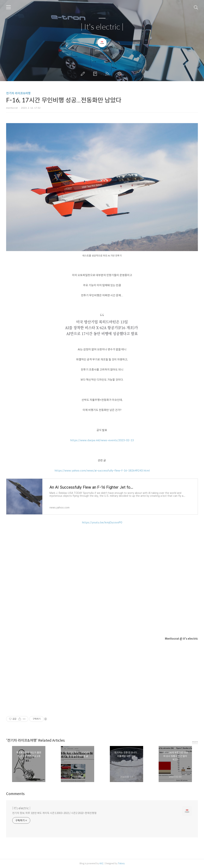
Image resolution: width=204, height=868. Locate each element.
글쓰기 (84, 74)
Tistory (121, 863)
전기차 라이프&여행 (18, 93)
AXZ (101, 863)
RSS (108, 74)
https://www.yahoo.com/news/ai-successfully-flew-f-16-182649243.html (102, 470)
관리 (120, 74)
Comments (15, 794)
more (195, 742)
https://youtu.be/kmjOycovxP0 (102, 522)
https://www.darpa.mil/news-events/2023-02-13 (102, 440)
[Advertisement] (102, 676)
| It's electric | (102, 27)
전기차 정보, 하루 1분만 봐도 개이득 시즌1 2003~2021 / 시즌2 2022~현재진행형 (54, 813)
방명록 (96, 74)
